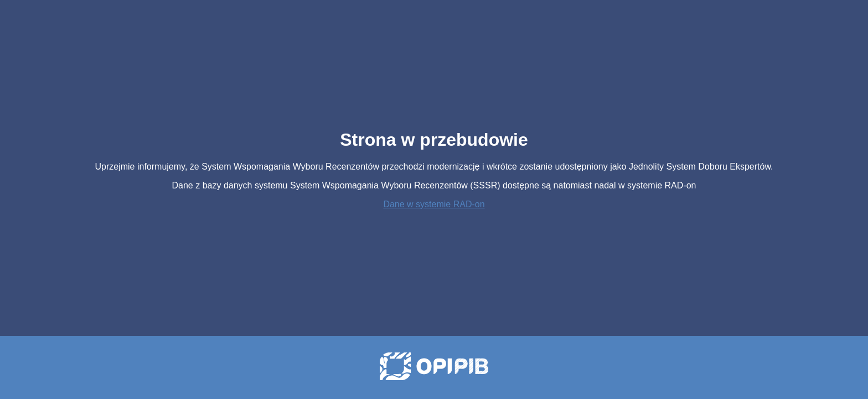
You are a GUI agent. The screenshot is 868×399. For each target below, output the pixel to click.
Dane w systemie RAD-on (434, 204)
